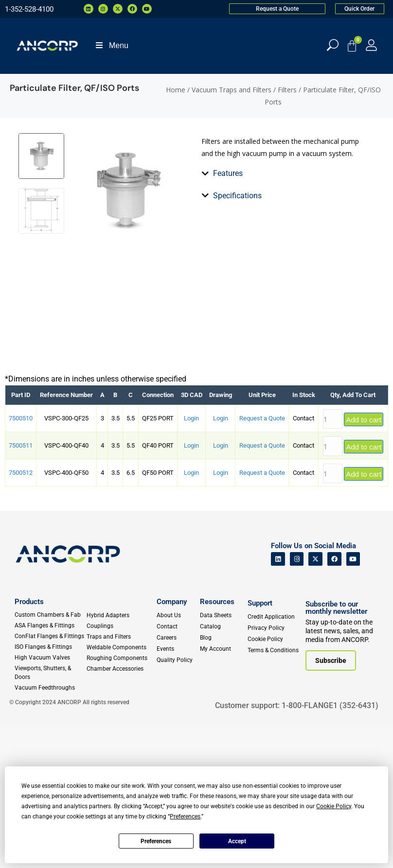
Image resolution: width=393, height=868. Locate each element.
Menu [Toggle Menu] (111, 45)
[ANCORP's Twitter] (315, 701)
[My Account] (371, 45)
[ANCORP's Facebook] (334, 701)
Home (176, 90)
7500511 (21, 587)
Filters (287, 90)
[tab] (207, 319)
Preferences (156, 841)
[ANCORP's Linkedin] (278, 701)
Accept (237, 841)
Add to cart (364, 561)
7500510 (21, 560)
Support (260, 745)
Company (172, 744)
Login (191, 560)
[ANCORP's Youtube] (353, 701)
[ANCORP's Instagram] (297, 701)
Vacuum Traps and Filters (232, 90)
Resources (217, 744)
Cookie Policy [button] (334, 806)
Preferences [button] (185, 816)
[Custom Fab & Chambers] (50, 757)
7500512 (21, 615)
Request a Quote (262, 560)
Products (29, 744)
